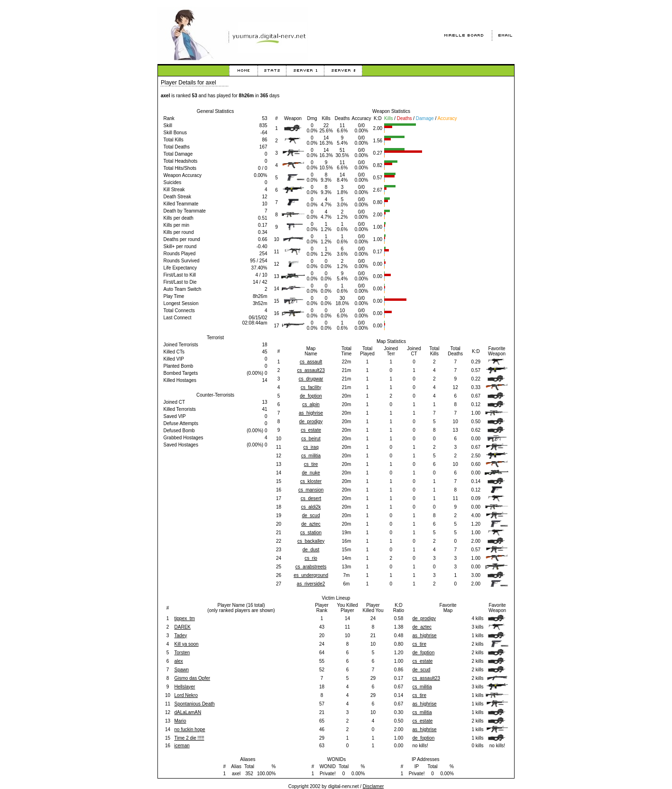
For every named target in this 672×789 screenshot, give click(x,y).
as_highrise (311, 413)
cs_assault (311, 362)
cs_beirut (311, 439)
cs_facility (311, 387)
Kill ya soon (187, 644)
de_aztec (311, 524)
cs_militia (311, 456)
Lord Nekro (186, 695)
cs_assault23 (311, 370)
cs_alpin (311, 404)
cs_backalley (311, 541)
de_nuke (311, 473)
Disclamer (373, 786)
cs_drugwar (311, 379)
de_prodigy (311, 422)
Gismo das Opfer (193, 678)
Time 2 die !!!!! (189, 738)
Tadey (181, 636)
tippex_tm (185, 618)
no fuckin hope (190, 729)
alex (179, 661)
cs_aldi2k (311, 507)
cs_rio (311, 558)
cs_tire (311, 464)
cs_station (311, 533)
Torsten (182, 653)
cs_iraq (311, 447)
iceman (182, 746)
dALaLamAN (188, 712)
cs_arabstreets (311, 567)
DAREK (183, 627)
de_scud (311, 515)
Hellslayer (185, 687)
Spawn (182, 670)
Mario (180, 721)
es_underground (311, 575)
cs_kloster (311, 481)
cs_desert (311, 498)
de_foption (311, 396)
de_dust (311, 550)
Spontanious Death (195, 704)
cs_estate (311, 430)
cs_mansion (311, 490)
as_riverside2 (311, 584)
